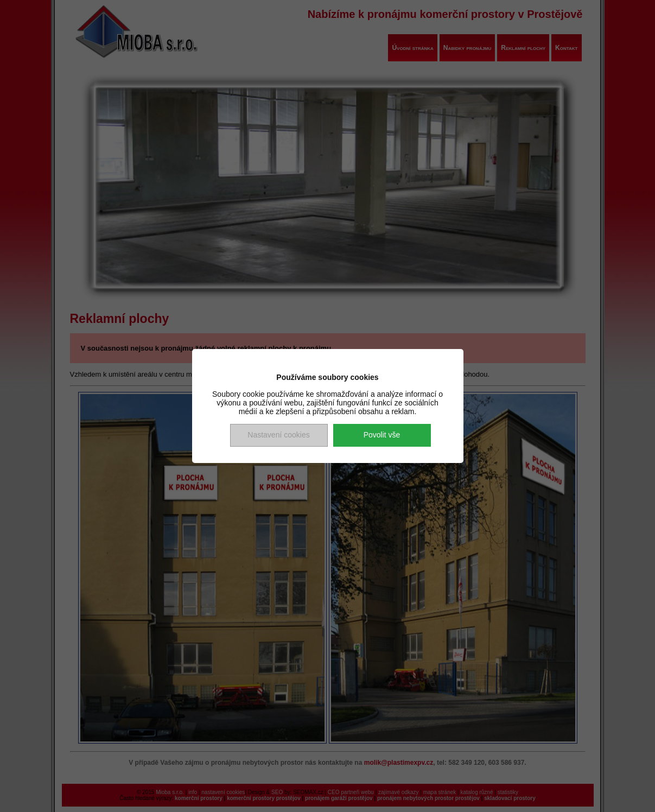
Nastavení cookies (278, 435)
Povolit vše (382, 435)
